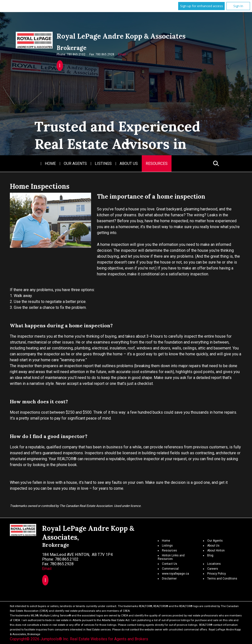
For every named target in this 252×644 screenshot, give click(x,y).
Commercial (170, 569)
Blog (210, 555)
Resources (157, 164)
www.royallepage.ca (175, 574)
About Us (129, 164)
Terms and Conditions (222, 579)
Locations (214, 564)
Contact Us (170, 564)
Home (50, 164)
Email (122, 54)
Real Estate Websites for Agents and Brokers (109, 639)
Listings (103, 164)
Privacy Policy (217, 574)
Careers (213, 569)
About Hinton (216, 550)
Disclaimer (169, 579)
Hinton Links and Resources (171, 557)
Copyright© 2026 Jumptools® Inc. (39, 639)
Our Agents (75, 164)
